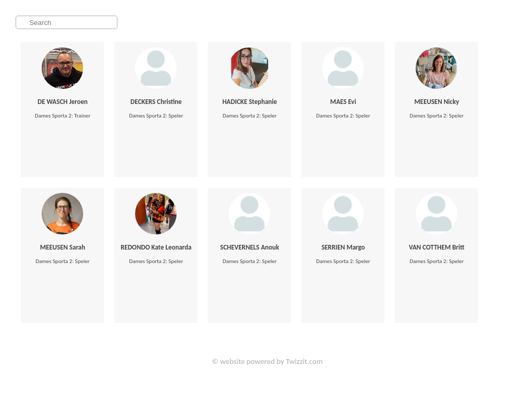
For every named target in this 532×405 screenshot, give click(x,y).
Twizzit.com (304, 361)
